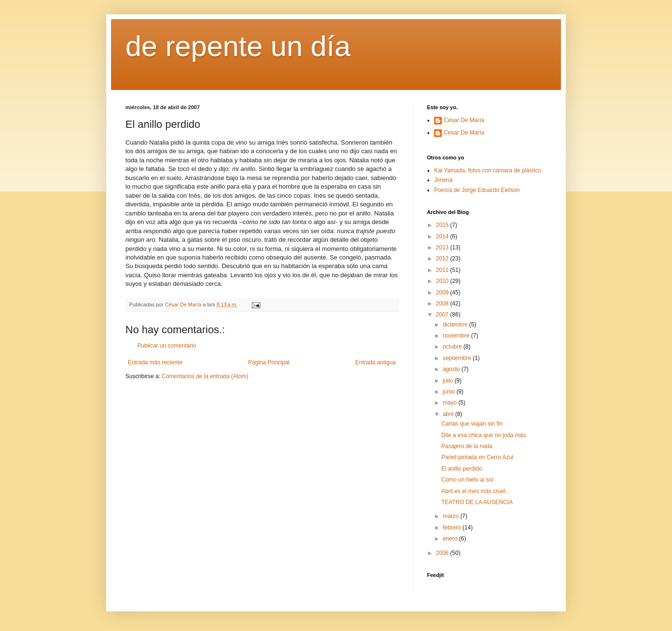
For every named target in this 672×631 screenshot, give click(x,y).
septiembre (458, 358)
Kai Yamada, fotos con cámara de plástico (488, 170)
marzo (452, 516)
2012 (443, 259)
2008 (443, 304)
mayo (451, 403)
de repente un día (238, 46)
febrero (453, 528)
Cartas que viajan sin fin (472, 424)
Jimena (443, 180)
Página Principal (269, 362)
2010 (443, 281)
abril (449, 414)
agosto (452, 369)
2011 (443, 270)
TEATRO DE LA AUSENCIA (477, 502)
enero (451, 539)
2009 (443, 293)
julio (449, 381)
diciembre (456, 325)
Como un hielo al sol (467, 480)
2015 (443, 225)
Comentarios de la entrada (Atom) (205, 376)
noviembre (457, 336)
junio (450, 392)
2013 (443, 248)
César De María (464, 120)
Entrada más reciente (155, 362)
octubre (453, 347)
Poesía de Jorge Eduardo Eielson (477, 190)
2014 (443, 237)
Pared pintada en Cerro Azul (477, 457)
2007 (443, 315)
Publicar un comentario (167, 346)
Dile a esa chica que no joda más (484, 435)
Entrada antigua (375, 362)
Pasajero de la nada (467, 446)
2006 (443, 553)
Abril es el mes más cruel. (474, 491)
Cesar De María (464, 133)
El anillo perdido (462, 469)
